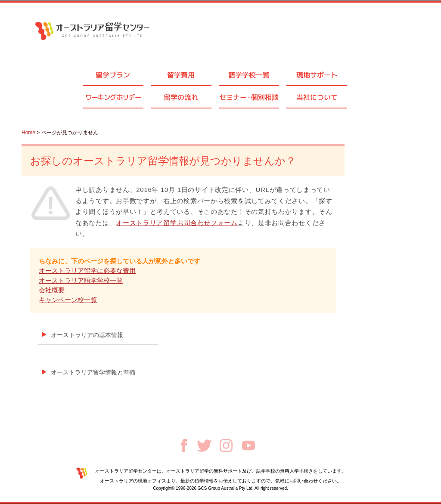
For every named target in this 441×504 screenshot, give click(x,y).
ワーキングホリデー (113, 97)
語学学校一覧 (249, 75)
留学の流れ (181, 97)
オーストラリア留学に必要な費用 (87, 271)
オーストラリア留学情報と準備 (93, 372)
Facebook (184, 445)
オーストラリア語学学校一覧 (81, 280)
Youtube (248, 445)
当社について (317, 97)
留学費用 (181, 75)
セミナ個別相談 (249, 97)
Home (28, 133)
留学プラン (113, 75)
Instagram (226, 445)
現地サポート (317, 75)
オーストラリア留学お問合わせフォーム (177, 223)
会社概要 (52, 290)
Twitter (204, 446)
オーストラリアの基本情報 (87, 335)
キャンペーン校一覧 (68, 300)
